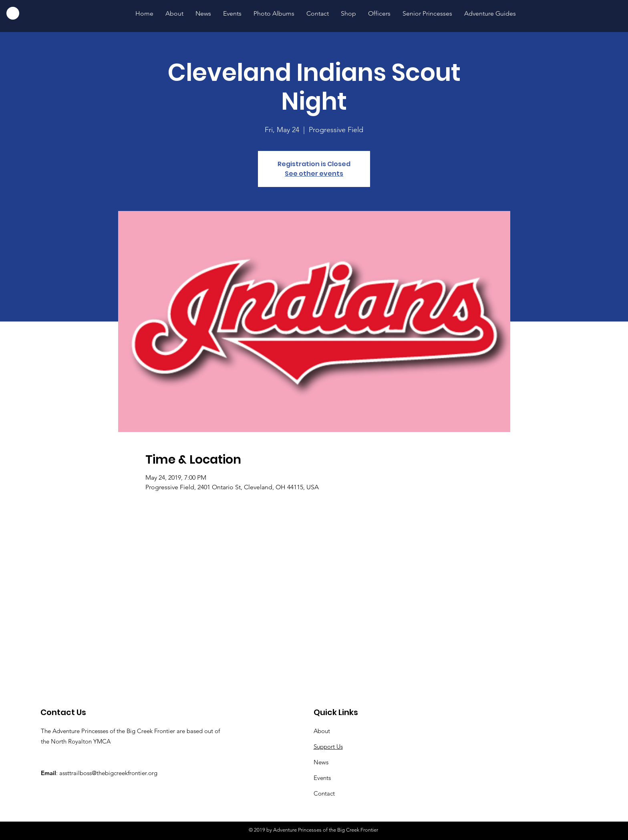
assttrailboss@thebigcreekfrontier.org (108, 773)
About (322, 731)
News (321, 762)
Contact (324, 793)
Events (322, 778)
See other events (314, 174)
